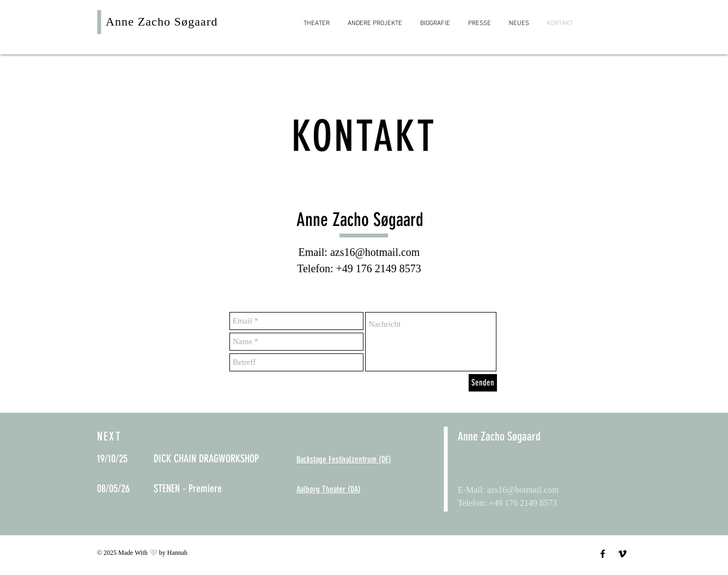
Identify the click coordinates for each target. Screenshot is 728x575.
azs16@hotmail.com (375, 252)
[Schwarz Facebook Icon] (603, 554)
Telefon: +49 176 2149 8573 (359, 268)
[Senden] (483, 383)
